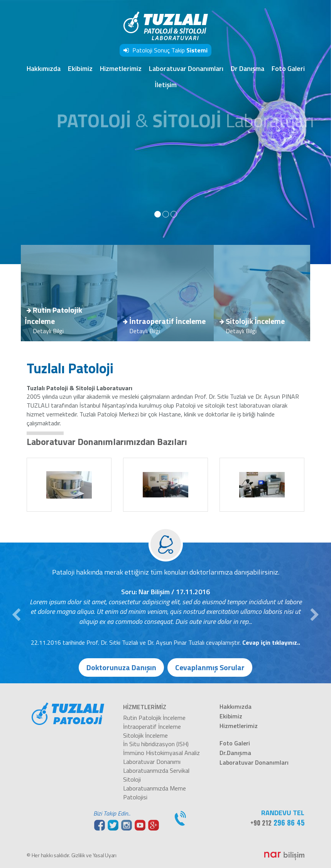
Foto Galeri (288, 68)
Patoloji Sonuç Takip (165, 50)
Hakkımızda (44, 68)
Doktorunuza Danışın (121, 667)
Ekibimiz (80, 68)
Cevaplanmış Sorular (210, 667)
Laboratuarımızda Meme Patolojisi (155, 793)
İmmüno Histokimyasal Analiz (161, 753)
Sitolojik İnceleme (145, 735)
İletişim (166, 85)
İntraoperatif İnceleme (152, 726)
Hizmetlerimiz (121, 68)
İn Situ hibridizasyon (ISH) (156, 744)
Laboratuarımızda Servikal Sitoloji (156, 775)
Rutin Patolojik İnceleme (154, 718)
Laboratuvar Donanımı (152, 762)
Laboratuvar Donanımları (186, 68)
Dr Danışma (247, 68)
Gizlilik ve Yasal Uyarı (94, 855)
